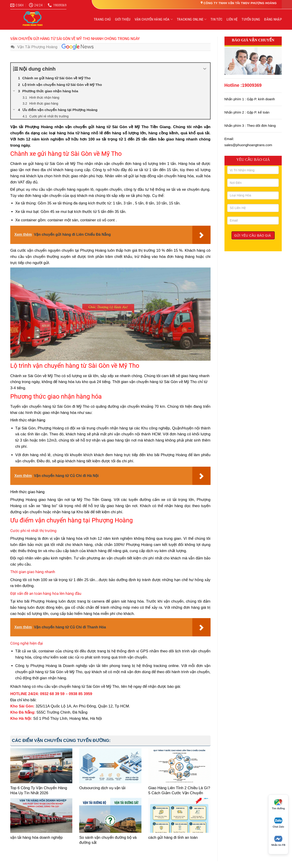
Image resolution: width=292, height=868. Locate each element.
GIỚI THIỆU (123, 19)
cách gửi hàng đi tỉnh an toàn (173, 838)
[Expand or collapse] (205, 69)
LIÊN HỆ (232, 19)
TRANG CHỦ (102, 19)
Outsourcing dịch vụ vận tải (102, 788)
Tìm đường (278, 804)
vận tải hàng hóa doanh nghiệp (36, 838)
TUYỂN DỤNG (251, 19)
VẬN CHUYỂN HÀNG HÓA (154, 19)
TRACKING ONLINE (192, 19)
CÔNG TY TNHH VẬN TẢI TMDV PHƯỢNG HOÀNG (240, 3)
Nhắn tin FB (278, 841)
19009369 (252, 85)
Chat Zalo (278, 823)
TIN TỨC (216, 19)
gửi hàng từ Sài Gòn (46, 164)
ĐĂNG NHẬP (273, 19)
